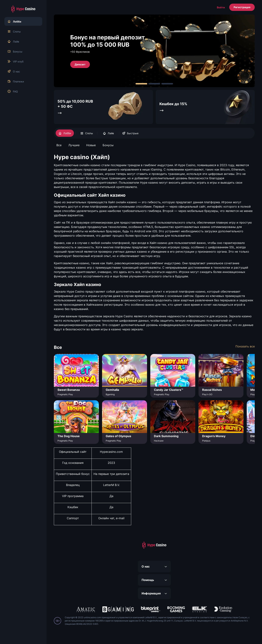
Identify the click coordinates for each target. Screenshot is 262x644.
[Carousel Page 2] (154, 84)
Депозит (80, 64)
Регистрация (242, 7)
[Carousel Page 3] (167, 84)
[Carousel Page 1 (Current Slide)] (141, 84)
